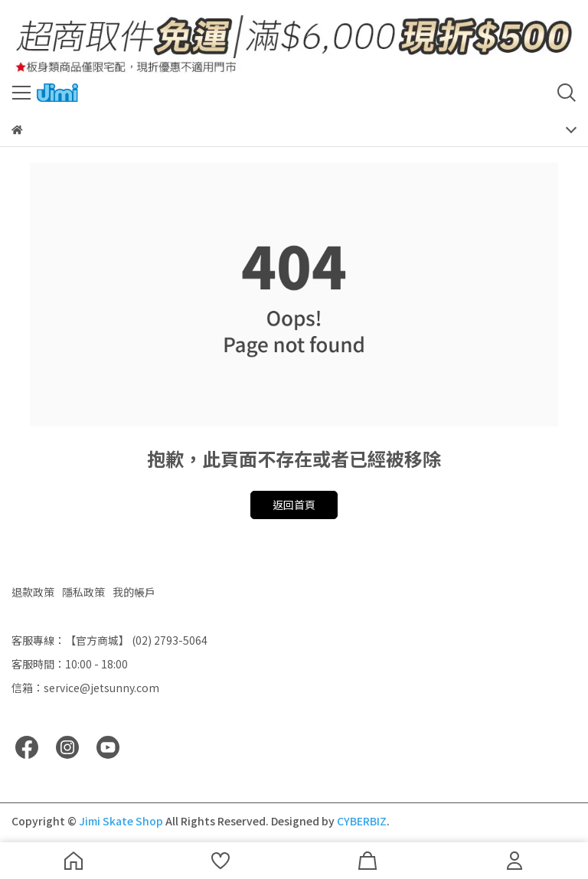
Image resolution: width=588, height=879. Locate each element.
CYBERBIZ (362, 821)
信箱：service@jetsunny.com (85, 688)
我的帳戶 (134, 592)
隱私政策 (83, 592)
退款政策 (33, 592)
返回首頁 (294, 505)
